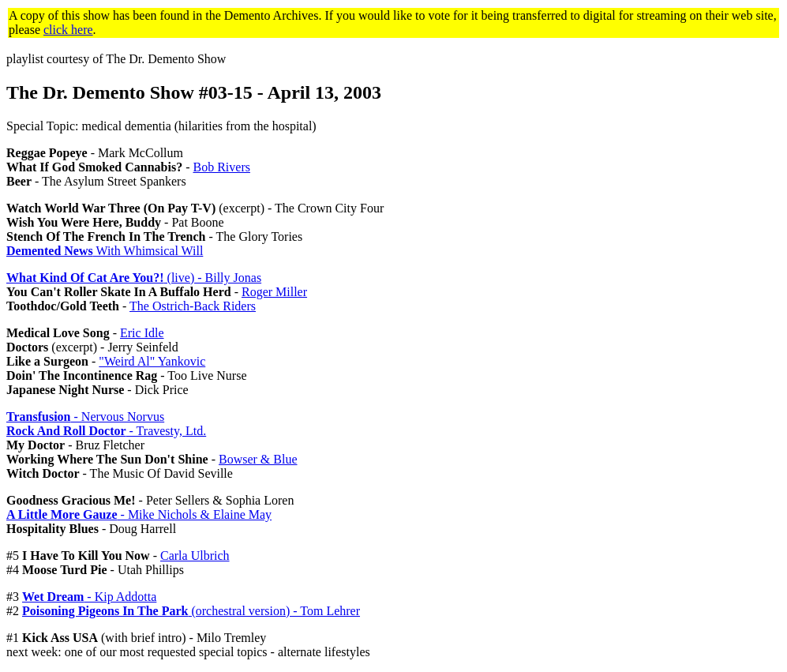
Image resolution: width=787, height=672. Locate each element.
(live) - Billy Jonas (134, 278)
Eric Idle (142, 333)
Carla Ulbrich (195, 556)
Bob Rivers (222, 167)
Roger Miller (274, 292)
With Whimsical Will (105, 251)
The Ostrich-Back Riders (193, 306)
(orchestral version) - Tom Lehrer (191, 611)
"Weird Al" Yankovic (152, 361)
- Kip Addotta (89, 597)
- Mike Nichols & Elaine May (139, 514)
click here (68, 30)
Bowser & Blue (258, 459)
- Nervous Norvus (85, 417)
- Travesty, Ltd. (106, 431)
